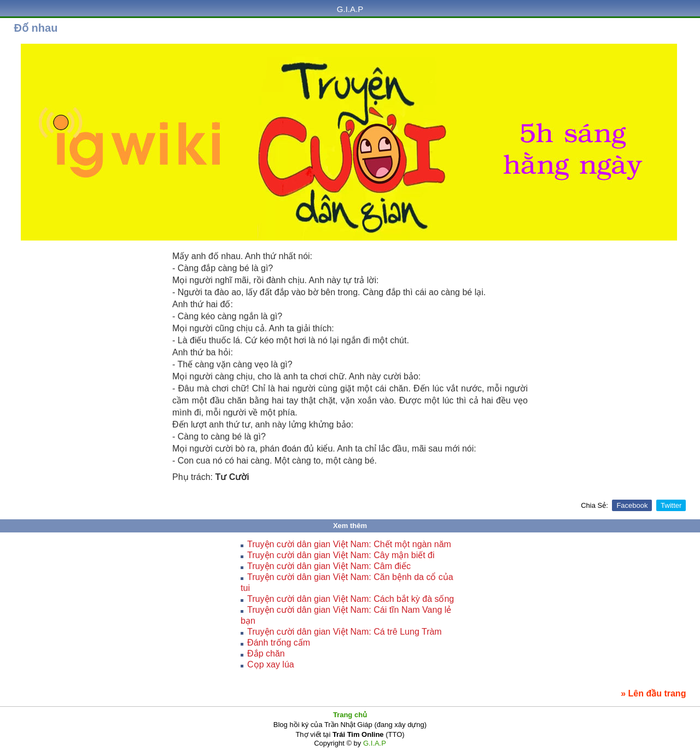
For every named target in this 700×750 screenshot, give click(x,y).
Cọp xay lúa (271, 664)
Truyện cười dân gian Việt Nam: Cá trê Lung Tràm (345, 632)
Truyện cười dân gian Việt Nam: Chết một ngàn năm (349, 544)
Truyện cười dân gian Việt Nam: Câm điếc (329, 566)
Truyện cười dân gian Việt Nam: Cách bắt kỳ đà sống (351, 599)
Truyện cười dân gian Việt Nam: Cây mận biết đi (341, 555)
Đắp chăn (266, 654)
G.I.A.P (350, 9)
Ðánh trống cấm (279, 643)
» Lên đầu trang (653, 693)
